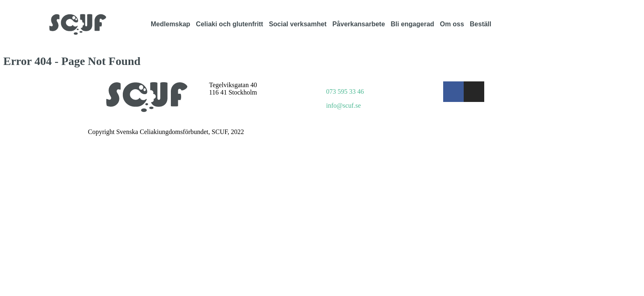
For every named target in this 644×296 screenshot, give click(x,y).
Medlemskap (170, 24)
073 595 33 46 (345, 91)
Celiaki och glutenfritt (230, 24)
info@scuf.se (344, 105)
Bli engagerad (412, 24)
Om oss (452, 24)
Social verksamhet (298, 24)
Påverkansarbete (359, 24)
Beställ (481, 24)
